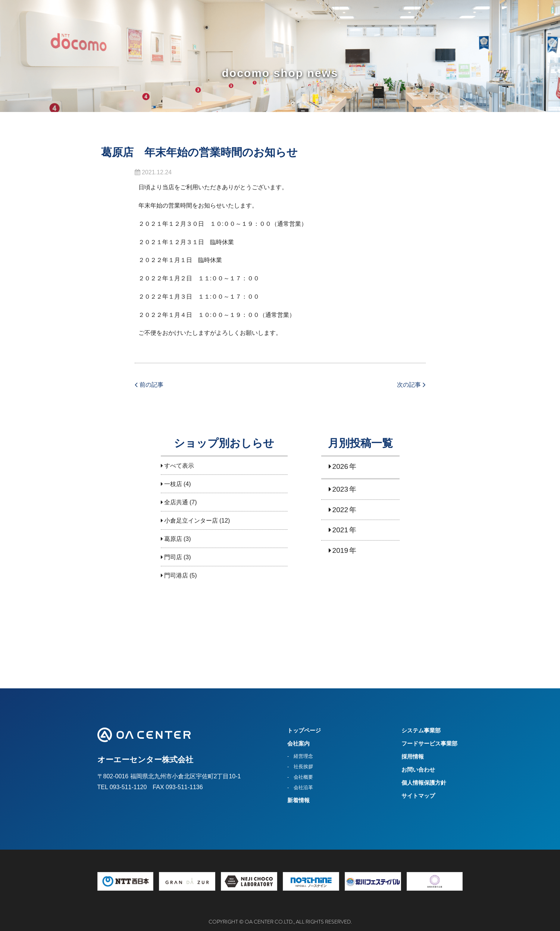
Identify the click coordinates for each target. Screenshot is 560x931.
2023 (340, 489)
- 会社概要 (300, 777)
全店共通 (176, 502)
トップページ (304, 730)
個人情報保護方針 (424, 783)
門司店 (173, 557)
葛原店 (173, 539)
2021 (340, 530)
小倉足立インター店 (191, 521)
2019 (340, 550)
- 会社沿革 (300, 787)
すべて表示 (179, 466)
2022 (340, 510)
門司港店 (176, 575)
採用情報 (413, 756)
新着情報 (298, 800)
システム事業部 (421, 730)
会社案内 (298, 743)
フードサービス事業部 (429, 743)
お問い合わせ (418, 770)
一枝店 (173, 484)
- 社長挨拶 (300, 767)
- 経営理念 (300, 756)
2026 (340, 466)
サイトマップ (418, 796)
